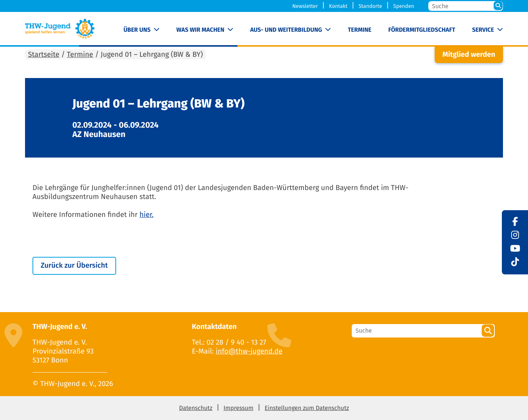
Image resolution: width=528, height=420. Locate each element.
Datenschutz (196, 408)
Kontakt (338, 6)
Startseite (44, 55)
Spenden (404, 6)
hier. (147, 215)
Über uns (137, 30)
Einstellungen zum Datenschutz (307, 408)
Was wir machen (200, 30)
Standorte (370, 6)
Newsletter (305, 6)
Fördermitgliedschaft (422, 30)
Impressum (239, 408)
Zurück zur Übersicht (74, 266)
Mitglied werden (469, 55)
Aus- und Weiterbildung (286, 30)
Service (483, 30)
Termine (359, 30)
